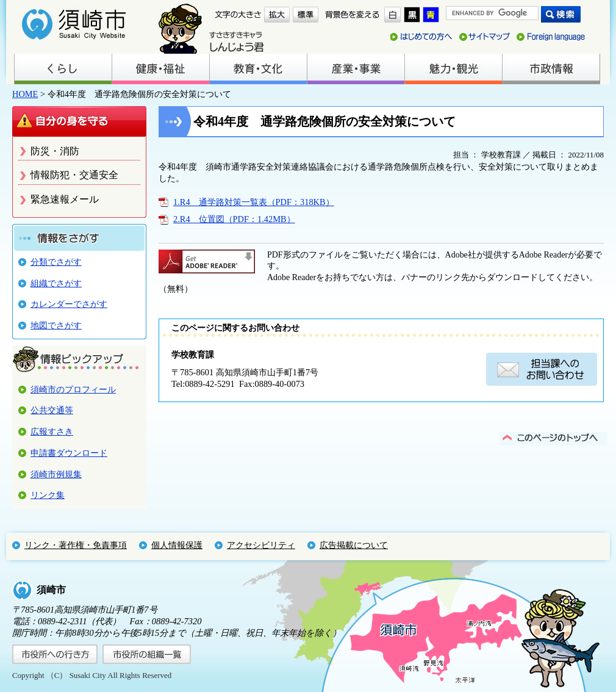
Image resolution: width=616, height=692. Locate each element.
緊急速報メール (65, 199)
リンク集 (48, 495)
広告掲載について (354, 545)
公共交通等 (52, 410)
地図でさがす (56, 325)
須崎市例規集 (56, 474)
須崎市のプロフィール (73, 389)
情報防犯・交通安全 (74, 175)
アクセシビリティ (261, 545)
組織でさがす (56, 283)
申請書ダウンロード (69, 453)
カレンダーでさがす (69, 304)
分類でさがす (56, 262)
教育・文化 (258, 69)
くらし (63, 69)
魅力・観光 (453, 69)
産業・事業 (356, 69)
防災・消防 (55, 151)
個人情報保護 (177, 545)
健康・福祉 (160, 69)
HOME (25, 94)
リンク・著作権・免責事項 (76, 545)
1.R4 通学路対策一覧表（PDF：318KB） (254, 202)
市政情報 (551, 69)
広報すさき (52, 431)
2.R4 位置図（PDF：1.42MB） (234, 219)
